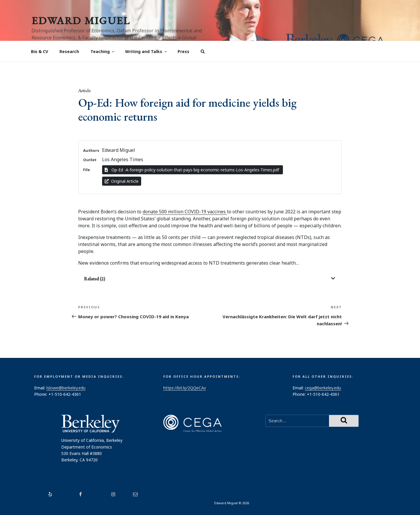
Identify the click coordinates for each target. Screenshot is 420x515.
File (86, 170)
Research (69, 51)
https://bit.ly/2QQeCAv (185, 388)
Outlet (90, 160)
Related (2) (94, 279)
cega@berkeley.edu (323, 388)
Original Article (122, 181)
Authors (91, 150)
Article (84, 90)
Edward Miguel (81, 21)
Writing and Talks (146, 51)
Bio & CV (40, 51)
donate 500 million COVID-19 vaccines (185, 212)
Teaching (103, 51)
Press (183, 51)
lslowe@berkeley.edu (66, 388)
